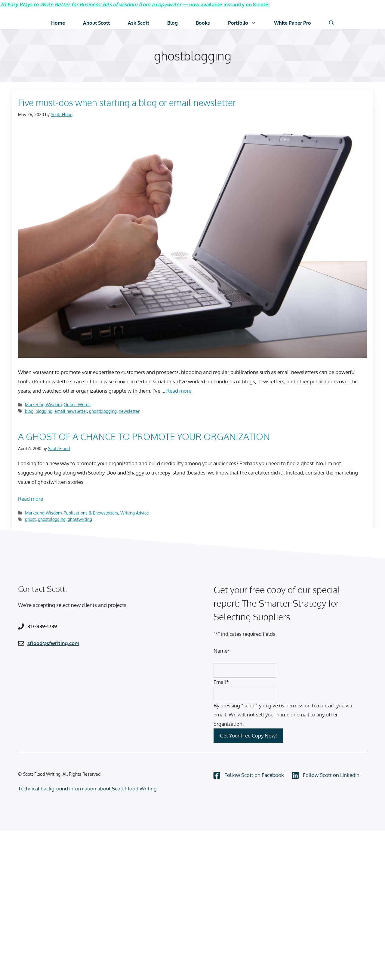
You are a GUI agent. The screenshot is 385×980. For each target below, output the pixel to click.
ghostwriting (80, 519)
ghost (30, 519)
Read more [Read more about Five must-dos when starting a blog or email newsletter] (179, 390)
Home (58, 23)
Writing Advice (135, 512)
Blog (172, 23)
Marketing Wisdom (43, 404)
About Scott (96, 23)
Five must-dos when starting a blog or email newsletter (127, 102)
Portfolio (246, 23)
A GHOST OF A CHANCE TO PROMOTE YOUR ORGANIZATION (144, 436)
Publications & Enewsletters (91, 512)
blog (29, 411)
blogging (44, 411)
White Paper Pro (293, 23)
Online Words (77, 404)
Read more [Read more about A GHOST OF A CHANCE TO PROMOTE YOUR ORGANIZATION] (31, 498)
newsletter (129, 411)
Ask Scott (139, 23)
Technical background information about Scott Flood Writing (87, 788)
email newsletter (71, 411)
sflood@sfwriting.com (53, 643)
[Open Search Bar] (331, 23)
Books (203, 23)
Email (221, 682)
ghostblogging (103, 411)
